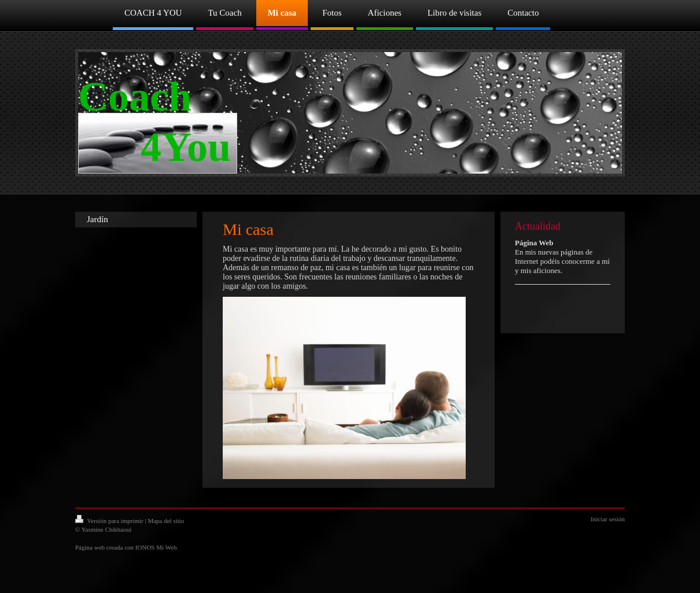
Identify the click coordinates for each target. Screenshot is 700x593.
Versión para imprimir (110, 521)
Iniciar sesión (608, 519)
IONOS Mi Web (156, 547)
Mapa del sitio (166, 521)
